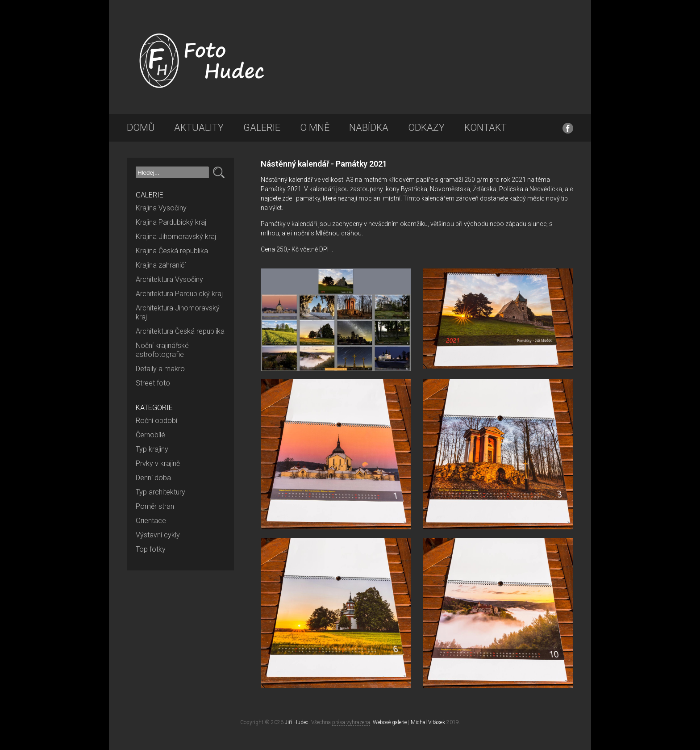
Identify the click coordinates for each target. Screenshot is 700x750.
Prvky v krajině (158, 463)
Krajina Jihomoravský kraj (176, 237)
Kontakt (485, 128)
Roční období (156, 421)
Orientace (151, 521)
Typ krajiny (152, 449)
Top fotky (151, 549)
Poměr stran (155, 506)
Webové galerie (390, 722)
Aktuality (199, 128)
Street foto (153, 383)
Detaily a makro (160, 369)
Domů (141, 128)
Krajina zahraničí (161, 265)
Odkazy (426, 128)
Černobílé (150, 435)
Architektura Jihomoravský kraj (178, 312)
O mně (315, 128)
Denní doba (153, 478)
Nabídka (369, 128)
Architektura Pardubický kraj (179, 294)
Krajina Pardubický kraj (171, 222)
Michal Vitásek (428, 722)
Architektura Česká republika (180, 331)
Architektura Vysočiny (169, 279)
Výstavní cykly (158, 535)
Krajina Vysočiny (161, 208)
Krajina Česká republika (172, 251)
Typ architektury (160, 492)
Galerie (262, 128)
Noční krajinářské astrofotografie (162, 350)
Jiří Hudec (297, 722)
